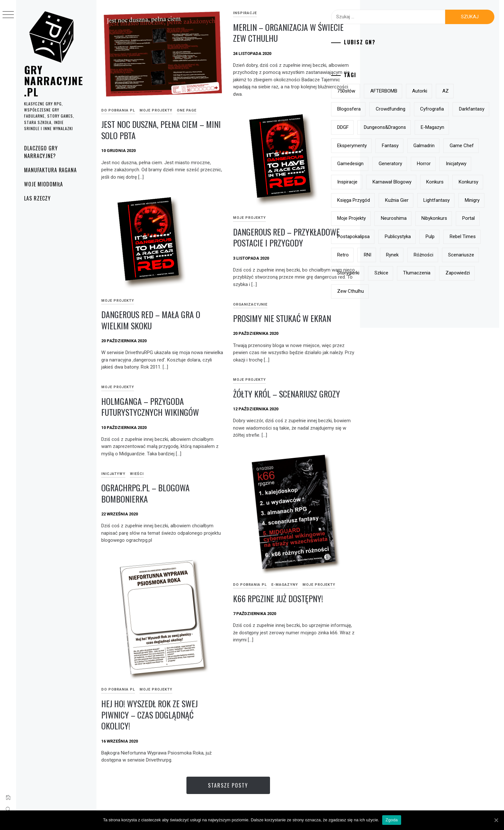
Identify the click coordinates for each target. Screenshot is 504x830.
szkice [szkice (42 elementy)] (378, 328)
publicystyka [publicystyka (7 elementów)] (432, 273)
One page (187, 110)
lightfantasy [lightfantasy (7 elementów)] (384, 237)
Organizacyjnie (250, 304)
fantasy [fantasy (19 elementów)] (462, 146)
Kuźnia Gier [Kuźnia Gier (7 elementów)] (465, 218)
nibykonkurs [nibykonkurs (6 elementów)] (425, 255)
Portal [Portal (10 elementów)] (459, 255)
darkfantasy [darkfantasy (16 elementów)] (384, 127)
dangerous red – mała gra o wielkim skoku (151, 320)
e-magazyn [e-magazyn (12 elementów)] (383, 146)
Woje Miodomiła (44, 184)
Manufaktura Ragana (50, 170)
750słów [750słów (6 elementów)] (380, 91)
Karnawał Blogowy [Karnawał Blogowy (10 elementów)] (426, 200)
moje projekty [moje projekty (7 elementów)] (456, 237)
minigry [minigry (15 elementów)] (420, 237)
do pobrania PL (118, 110)
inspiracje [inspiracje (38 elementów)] (381, 200)
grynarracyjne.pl (54, 81)
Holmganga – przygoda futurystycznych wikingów (150, 407)
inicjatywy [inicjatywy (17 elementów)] (448, 182)
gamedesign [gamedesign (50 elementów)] (459, 164)
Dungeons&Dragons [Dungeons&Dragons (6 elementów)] (459, 127)
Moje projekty (156, 110)
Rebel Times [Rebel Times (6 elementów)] (384, 291)
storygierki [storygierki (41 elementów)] (458, 309)
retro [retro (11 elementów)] (418, 291)
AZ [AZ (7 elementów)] (479, 91)
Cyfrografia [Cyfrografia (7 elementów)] (466, 109)
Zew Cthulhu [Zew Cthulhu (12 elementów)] (384, 346)
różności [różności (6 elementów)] (381, 309)
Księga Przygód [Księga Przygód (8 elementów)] (422, 218)
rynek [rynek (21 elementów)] (467, 291)
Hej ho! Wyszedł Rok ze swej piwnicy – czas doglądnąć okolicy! (149, 715)
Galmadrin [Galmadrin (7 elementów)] (382, 164)
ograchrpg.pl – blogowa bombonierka (145, 493)
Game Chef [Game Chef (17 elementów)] (419, 164)
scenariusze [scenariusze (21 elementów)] (419, 309)
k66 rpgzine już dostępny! (278, 598)
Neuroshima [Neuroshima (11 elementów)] (384, 255)
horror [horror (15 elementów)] (416, 182)
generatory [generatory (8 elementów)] (383, 182)
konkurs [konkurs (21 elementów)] (469, 200)
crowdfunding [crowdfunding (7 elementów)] (424, 109)
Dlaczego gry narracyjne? (41, 152)
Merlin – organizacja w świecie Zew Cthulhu (288, 33)
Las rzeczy (37, 198)
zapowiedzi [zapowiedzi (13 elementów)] (454, 328)
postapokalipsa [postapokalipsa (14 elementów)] (387, 273)
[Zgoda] (496, 820)
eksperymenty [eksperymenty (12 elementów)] (424, 146)
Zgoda (392, 820)
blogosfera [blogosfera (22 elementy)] (383, 109)
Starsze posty (228, 785)
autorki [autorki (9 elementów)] (453, 91)
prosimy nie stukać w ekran (282, 318)
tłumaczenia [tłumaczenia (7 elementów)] (414, 328)
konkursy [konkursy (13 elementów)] (381, 218)
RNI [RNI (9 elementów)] (442, 291)
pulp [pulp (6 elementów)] (464, 273)
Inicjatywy (113, 474)
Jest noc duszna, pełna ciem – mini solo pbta (161, 130)
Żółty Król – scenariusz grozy (287, 394)
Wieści (137, 474)
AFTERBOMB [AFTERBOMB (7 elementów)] (418, 91)
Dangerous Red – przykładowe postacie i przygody (286, 237)
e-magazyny (285, 585)
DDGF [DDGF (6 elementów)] (417, 127)
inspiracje (245, 13)
